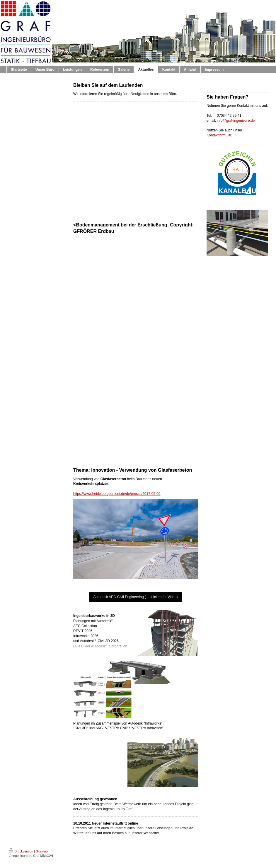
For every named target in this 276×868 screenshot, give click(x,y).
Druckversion (21, 851)
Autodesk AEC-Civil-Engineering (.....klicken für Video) (136, 597)
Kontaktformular (219, 135)
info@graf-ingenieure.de (236, 121)
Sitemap (42, 851)
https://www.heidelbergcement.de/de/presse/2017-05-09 (117, 494)
